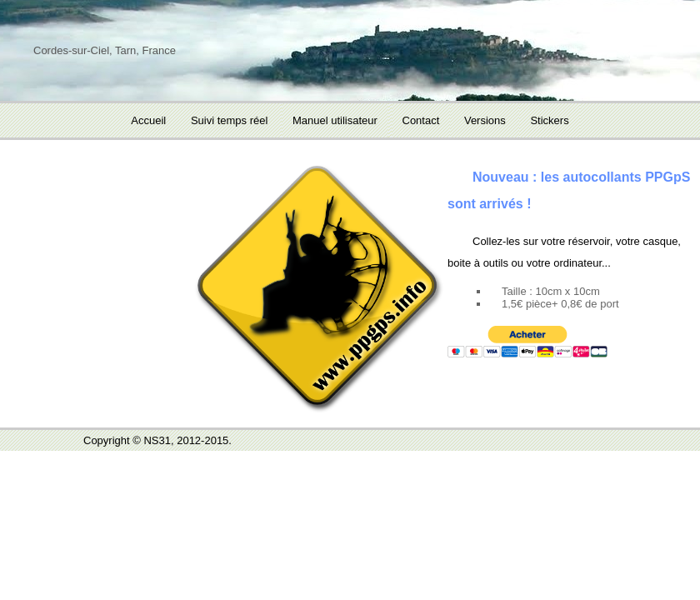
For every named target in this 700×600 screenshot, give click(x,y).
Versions (485, 120)
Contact (421, 120)
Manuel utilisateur (335, 120)
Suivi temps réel (229, 120)
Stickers (549, 120)
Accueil (148, 120)
